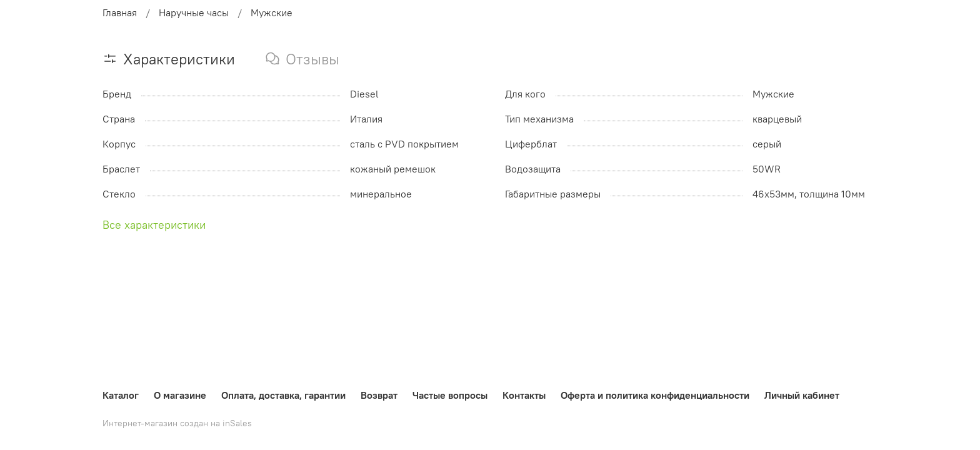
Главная (120, 12)
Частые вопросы (450, 395)
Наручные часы (194, 12)
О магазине (180, 395)
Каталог (121, 395)
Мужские (272, 12)
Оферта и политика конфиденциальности (655, 395)
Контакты (524, 395)
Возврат (379, 395)
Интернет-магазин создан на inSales (177, 423)
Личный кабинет (802, 395)
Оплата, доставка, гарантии (283, 395)
